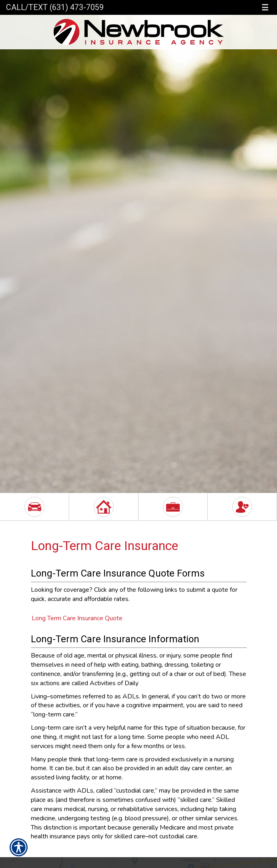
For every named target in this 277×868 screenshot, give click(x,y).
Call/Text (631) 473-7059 (55, 7)
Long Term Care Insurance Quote (77, 618)
